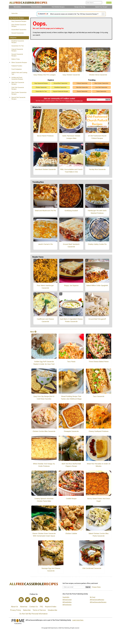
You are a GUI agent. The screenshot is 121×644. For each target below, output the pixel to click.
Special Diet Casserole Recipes (18, 98)
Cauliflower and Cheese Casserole (45, 320)
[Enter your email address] (74, 587)
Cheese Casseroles (82, 91)
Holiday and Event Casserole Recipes (17, 78)
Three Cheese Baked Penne (99, 362)
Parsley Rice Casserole (97, 169)
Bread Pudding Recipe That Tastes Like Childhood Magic (71, 398)
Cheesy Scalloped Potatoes (99, 431)
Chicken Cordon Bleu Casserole (44, 431)
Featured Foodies (17, 66)
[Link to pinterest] (34, 600)
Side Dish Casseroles (82, 87)
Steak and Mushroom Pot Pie (45, 211)
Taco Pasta (71, 362)
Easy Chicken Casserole (71, 75)
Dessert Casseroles (18, 33)
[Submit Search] (109, 3)
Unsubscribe (52, 610)
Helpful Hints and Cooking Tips (19, 73)
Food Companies (17, 69)
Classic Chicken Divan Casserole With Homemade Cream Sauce (44, 535)
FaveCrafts (66, 597)
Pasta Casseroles (101, 91)
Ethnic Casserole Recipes (19, 62)
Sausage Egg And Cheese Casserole (51, 570)
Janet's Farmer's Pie (45, 244)
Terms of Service (39, 610)
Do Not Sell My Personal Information (33, 614)
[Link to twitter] (28, 600)
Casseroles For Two (18, 46)
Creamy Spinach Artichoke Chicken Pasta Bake (44, 500)
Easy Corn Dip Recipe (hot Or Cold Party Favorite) (44, 398)
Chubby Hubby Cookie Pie (97, 244)
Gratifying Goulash (71, 211)
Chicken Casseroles (41, 87)
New (33, 332)
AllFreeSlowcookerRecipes (98, 602)
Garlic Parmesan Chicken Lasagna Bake (71, 137)
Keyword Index (51, 607)
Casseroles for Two (41, 91)
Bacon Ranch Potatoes (45, 136)
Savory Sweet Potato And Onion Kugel (99, 500)
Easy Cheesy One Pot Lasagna (45, 75)
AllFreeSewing (67, 605)
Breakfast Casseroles (60, 87)
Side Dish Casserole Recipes (18, 88)
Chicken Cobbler (71, 533)
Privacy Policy (69, 101)
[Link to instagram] (40, 600)
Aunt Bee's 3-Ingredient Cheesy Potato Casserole (71, 320)
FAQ (41, 607)
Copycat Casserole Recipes (17, 50)
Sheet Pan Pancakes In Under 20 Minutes (99, 465)
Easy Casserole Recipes (19, 21)
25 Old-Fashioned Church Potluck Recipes (97, 137)
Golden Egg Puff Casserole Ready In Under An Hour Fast (44, 363)
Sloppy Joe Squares (71, 285)
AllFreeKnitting (67, 602)
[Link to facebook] (21, 600)
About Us (14, 607)
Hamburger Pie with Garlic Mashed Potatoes (97, 212)
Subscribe (15, 13)
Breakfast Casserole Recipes (18, 42)
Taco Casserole (99, 396)
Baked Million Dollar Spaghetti (97, 285)
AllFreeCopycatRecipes (97, 600)
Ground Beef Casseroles (19, 30)
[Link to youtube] (47, 600)
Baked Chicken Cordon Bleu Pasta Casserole (99, 535)
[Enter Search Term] (94, 3)
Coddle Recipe (71, 499)
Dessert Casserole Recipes (17, 55)
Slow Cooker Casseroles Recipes (19, 93)
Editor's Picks (16, 59)
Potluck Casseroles (82, 83)
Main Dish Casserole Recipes (18, 83)
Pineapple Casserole (71, 431)
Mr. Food (93, 597)
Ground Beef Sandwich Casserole (71, 245)
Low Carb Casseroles (101, 87)
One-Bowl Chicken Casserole (45, 169)
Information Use (78, 101)
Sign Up (108, 100)
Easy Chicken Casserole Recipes (19, 25)
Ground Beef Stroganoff (97, 319)
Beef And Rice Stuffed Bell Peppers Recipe (71, 465)
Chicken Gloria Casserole (98, 75)
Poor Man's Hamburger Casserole (45, 287)
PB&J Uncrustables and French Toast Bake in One (71, 171)
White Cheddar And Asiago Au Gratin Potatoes (44, 465)
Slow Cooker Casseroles (101, 83)
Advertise (24, 607)
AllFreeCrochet (67, 600)
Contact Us (34, 607)
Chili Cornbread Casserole (92, 568)
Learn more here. (78, 620)
